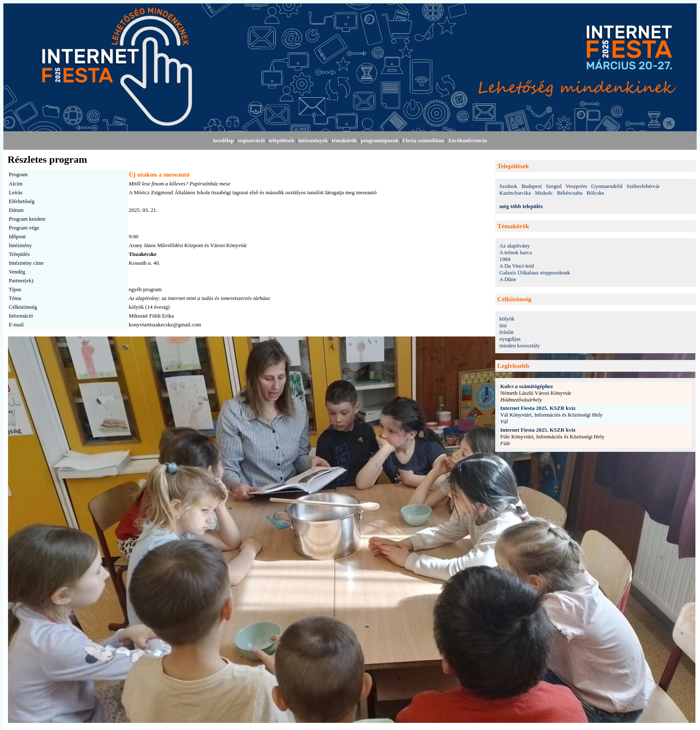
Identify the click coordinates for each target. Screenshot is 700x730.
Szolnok (508, 186)
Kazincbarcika (515, 193)
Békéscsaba (570, 193)
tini (503, 325)
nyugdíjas (510, 339)
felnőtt (507, 332)
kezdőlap (224, 140)
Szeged (554, 186)
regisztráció (252, 140)
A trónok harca (516, 252)
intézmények (313, 140)
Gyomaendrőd (607, 186)
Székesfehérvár (643, 186)
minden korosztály (520, 345)
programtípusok (380, 140)
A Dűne (508, 279)
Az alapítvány (515, 246)
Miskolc (544, 193)
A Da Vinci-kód (517, 266)
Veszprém (576, 186)
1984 (505, 259)
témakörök (344, 140)
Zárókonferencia (467, 140)
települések (281, 140)
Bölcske (596, 193)
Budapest (531, 186)
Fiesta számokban (423, 140)
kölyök (507, 319)
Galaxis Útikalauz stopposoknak (535, 272)
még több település (521, 206)
